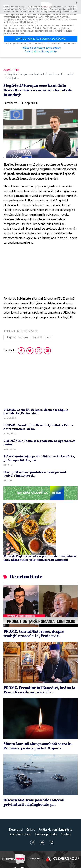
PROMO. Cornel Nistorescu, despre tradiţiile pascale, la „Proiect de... (36, 412)
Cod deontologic (21, 834)
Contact (66, 834)
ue (49, 338)
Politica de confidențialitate (55, 830)
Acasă (7, 70)
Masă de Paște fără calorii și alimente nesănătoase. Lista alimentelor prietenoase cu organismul (40, 558)
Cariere (31, 830)
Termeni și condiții (46, 834)
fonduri (38, 338)
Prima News (14, 859)
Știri (17, 70)
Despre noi (16, 830)
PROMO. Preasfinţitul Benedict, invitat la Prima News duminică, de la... (38, 427)
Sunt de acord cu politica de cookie (40, 39)
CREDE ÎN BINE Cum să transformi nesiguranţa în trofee (39, 443)
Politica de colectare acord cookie (41, 48)
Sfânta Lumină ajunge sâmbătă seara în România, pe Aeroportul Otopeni (39, 458)
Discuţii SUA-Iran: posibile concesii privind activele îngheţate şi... (35, 474)
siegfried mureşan (17, 338)
